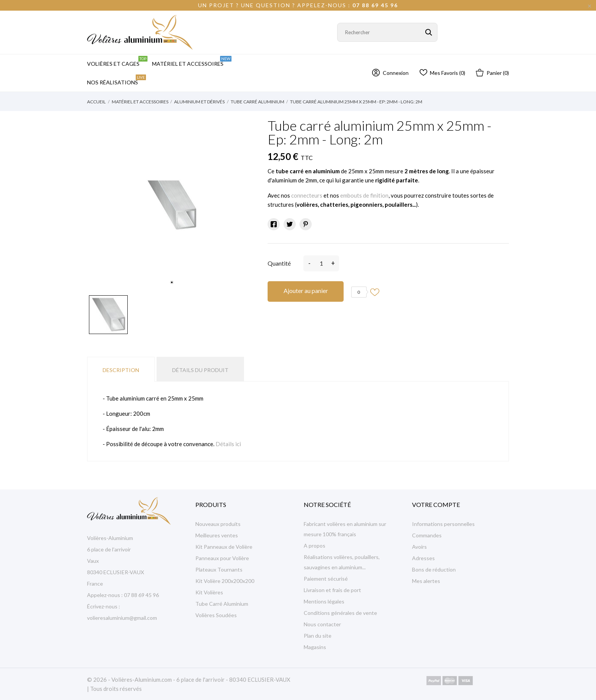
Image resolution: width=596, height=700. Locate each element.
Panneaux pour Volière (222, 558)
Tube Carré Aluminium (222, 604)
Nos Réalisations (117, 80)
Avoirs (419, 547)
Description (121, 370)
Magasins (315, 647)
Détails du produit (200, 370)
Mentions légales (324, 601)
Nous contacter (322, 624)
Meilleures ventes (217, 535)
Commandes (427, 535)
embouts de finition (364, 195)
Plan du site (318, 636)
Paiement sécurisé (326, 579)
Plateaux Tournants (219, 569)
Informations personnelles (443, 524)
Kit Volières (209, 592)
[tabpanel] (172, 205)
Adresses (423, 558)
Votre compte (436, 504)
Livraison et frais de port (332, 590)
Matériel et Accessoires (192, 61)
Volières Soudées (216, 615)
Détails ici (228, 444)
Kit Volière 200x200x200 (225, 581)
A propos (315, 546)
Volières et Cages (117, 61)
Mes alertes (426, 581)
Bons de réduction (434, 569)
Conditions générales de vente (340, 613)
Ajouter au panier (306, 291)
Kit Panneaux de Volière (224, 547)
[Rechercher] (387, 32)
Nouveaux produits (218, 524)
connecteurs (307, 195)
